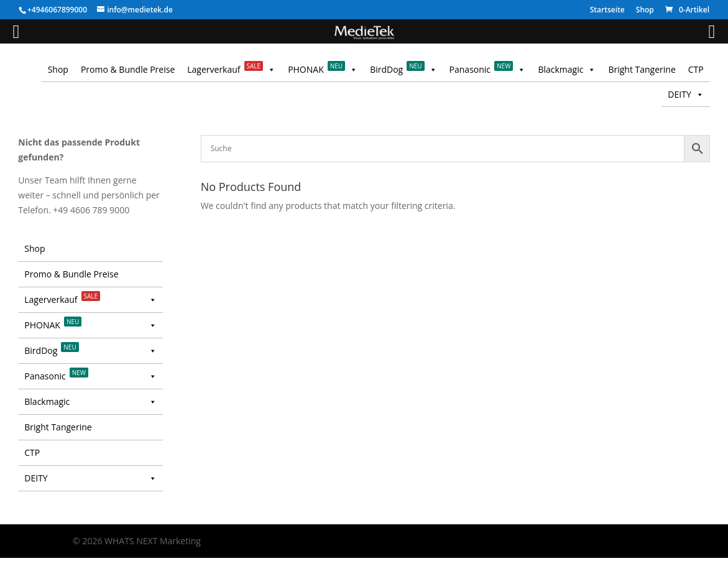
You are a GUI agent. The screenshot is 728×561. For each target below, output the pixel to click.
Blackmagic (567, 70)
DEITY (685, 95)
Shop (645, 11)
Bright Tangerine (642, 69)
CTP (696, 69)
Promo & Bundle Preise (128, 69)
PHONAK (323, 70)
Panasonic (488, 70)
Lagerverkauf (231, 70)
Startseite (607, 11)
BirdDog (403, 70)
